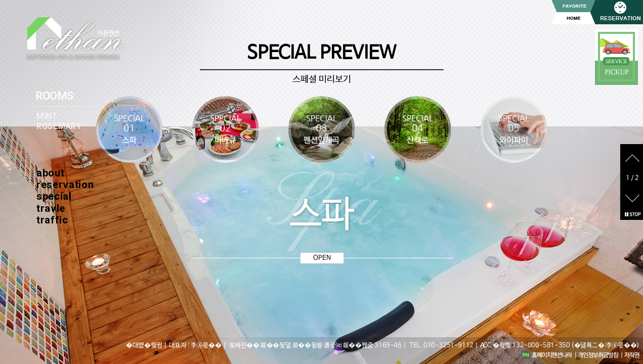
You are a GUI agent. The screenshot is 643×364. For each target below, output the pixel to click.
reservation (65, 185)
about (50, 173)
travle (51, 208)
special (54, 196)
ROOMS (54, 96)
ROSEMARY (59, 126)
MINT (47, 116)
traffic (52, 220)
